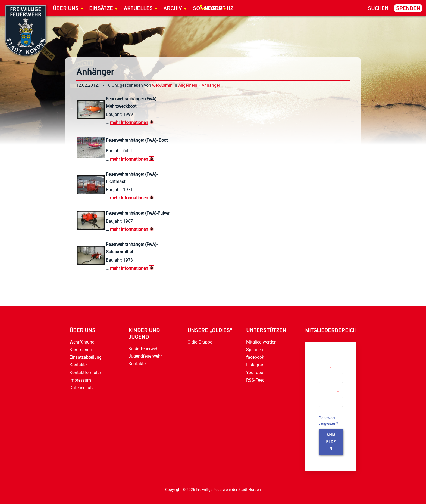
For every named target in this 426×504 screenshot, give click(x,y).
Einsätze (101, 9)
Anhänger (211, 85)
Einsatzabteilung (86, 357)
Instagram (256, 365)
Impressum (80, 380)
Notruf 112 (219, 9)
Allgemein (188, 85)
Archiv (173, 9)
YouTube (255, 372)
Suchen (378, 9)
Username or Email (329, 366)
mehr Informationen (129, 198)
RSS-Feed (255, 380)
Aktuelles (138, 9)
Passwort (329, 392)
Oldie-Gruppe (200, 342)
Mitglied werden (261, 342)
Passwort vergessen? (328, 421)
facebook (255, 357)
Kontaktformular (85, 372)
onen (143, 123)
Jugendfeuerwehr (145, 356)
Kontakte (78, 365)
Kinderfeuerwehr (144, 349)
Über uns (66, 9)
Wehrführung (82, 342)
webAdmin (162, 85)
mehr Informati (124, 123)
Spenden (408, 9)
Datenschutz (82, 388)
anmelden (331, 442)
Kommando (81, 350)
